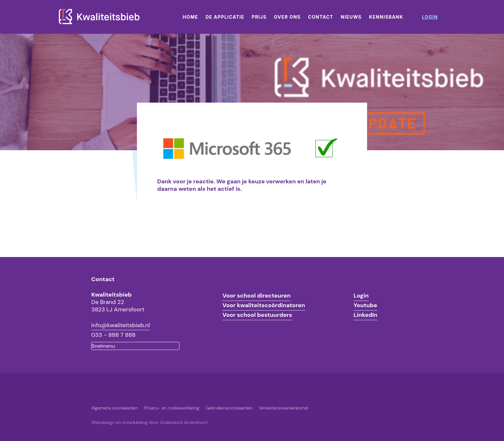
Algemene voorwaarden (115, 408)
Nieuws (351, 17)
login (430, 17)
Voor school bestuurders (257, 315)
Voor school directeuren (256, 296)
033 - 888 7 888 (113, 335)
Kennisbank (386, 17)
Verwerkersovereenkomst (283, 408)
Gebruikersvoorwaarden (229, 408)
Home (190, 17)
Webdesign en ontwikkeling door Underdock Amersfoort (149, 422)
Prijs (259, 17)
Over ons (287, 17)
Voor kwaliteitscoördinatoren (264, 305)
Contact (321, 17)
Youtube (365, 305)
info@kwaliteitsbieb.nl (121, 325)
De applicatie (225, 17)
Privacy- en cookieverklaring (172, 408)
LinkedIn (365, 315)
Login (361, 296)
